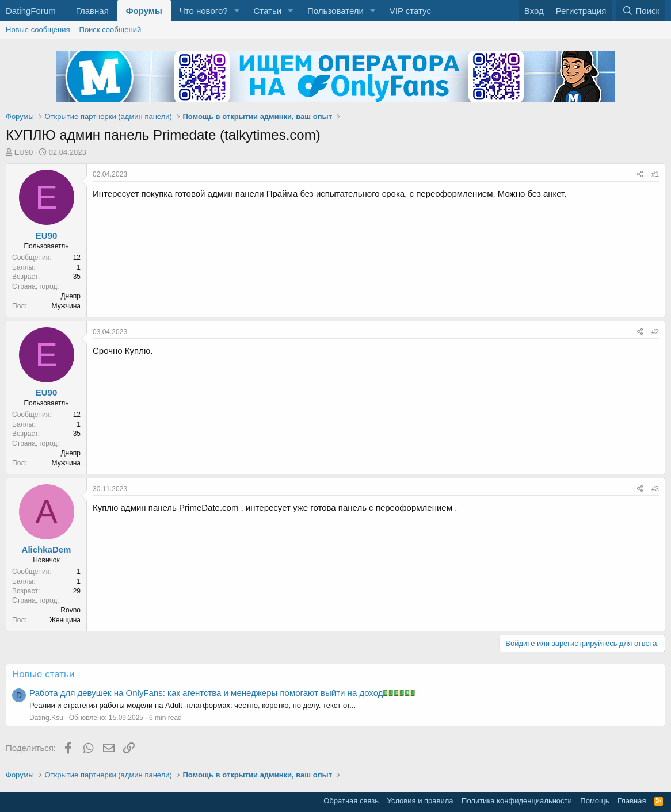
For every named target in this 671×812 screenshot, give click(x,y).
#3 (655, 489)
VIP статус (410, 11)
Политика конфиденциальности (517, 801)
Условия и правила (420, 801)
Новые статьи (43, 674)
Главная (92, 11)
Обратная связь (351, 801)
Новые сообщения (38, 30)
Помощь (594, 801)
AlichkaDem (47, 549)
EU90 (24, 152)
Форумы (144, 11)
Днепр (70, 296)
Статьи (267, 11)
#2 (655, 332)
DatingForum (31, 11)
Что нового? (204, 11)
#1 (655, 174)
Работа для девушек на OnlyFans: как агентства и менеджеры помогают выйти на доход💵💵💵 (222, 693)
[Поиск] (641, 11)
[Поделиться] (640, 175)
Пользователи (335, 11)
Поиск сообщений (110, 30)
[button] (237, 11)
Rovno (70, 610)
